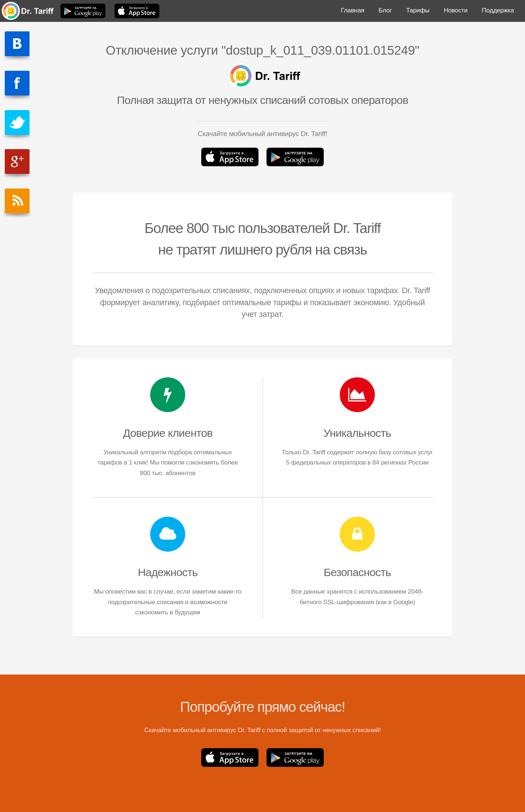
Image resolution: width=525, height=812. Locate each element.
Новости (456, 10)
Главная (353, 10)
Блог (385, 10)
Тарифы (418, 10)
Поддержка (498, 10)
